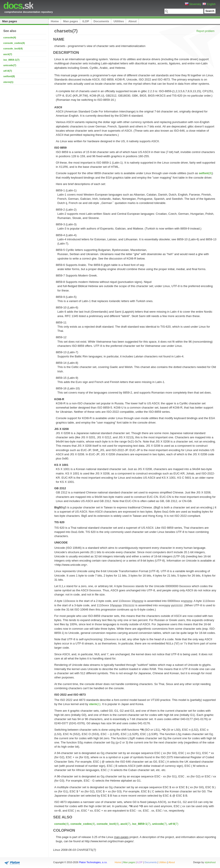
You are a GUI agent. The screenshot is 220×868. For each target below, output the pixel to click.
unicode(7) (10, 65)
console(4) (10, 37)
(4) (62, 824)
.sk (18, 6)
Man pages (10, 21)
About (132, 21)
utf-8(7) (8, 71)
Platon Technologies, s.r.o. (93, 862)
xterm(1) (8, 82)
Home (55, 21)
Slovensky (193, 4)
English (209, 4)
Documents (101, 21)
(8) (205, 173)
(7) (125, 824)
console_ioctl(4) (13, 49)
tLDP (86, 21)
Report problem (205, 31)
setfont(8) (9, 76)
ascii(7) (8, 54)
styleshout (210, 862)
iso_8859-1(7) (11, 60)
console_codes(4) (14, 43)
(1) (95, 704)
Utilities (119, 21)
